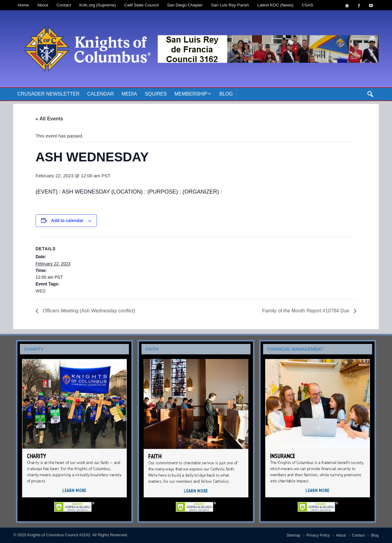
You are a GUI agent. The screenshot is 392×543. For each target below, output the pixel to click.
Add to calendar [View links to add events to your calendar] (67, 221)
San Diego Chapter (185, 5)
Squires (156, 94)
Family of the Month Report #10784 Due (306, 311)
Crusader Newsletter (49, 94)
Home (23, 5)
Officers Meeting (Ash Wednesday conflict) (88, 311)
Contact (64, 5)
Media (129, 94)
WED (41, 291)
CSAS (307, 5)
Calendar (101, 94)
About (43, 5)
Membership (191, 94)
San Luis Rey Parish (230, 5)
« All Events (49, 119)
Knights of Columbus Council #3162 (59, 535)
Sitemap (294, 535)
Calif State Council (141, 5)
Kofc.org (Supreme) (98, 5)
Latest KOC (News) (275, 5)
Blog (226, 94)
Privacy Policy (318, 535)
